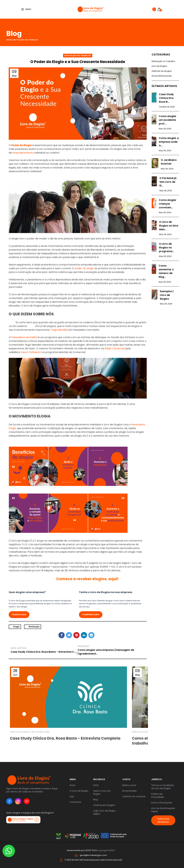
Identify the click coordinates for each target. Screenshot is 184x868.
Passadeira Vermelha (24, 337)
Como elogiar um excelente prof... (168, 120)
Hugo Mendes (60, 330)
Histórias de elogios (162, 71)
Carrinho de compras (134, 796)
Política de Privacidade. (158, 795)
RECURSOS (99, 779)
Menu (73, 779)
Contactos (75, 802)
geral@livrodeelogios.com (93, 855)
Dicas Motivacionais (162, 76)
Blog (95, 800)
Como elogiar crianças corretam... (168, 204)
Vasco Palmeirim (31, 352)
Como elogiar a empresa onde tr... (169, 142)
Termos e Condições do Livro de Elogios (163, 787)
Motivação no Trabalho (26, 40)
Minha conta (129, 785)
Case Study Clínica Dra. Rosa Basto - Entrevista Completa (65, 738)
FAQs (96, 785)
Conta (126, 779)
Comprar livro (91, 615)
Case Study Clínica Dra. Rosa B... (166, 98)
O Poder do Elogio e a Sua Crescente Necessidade (78, 62)
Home (9, 40)
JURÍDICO (157, 779)
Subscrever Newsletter (163, 820)
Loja (72, 796)
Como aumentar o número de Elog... (166, 271)
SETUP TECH (91, 850)
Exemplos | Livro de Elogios (167, 295)
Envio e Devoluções (162, 803)
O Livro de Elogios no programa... (167, 248)
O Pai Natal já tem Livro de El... (168, 182)
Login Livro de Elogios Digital (104, 812)
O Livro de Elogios (79, 791)
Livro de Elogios (159, 66)
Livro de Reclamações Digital (163, 810)
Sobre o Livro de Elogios (102, 792)
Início (72, 785)
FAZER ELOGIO (19, 615)
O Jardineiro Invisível (169, 162)
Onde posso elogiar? (104, 805)
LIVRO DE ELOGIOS (19, 732)
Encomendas (129, 791)
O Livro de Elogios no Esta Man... (169, 226)
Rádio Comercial (115, 348)
